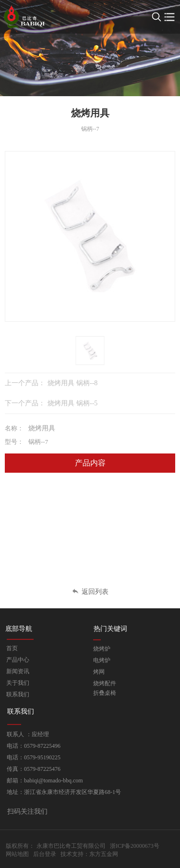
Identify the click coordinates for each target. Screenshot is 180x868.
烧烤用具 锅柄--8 (73, 383)
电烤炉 (102, 660)
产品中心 (18, 660)
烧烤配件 (105, 683)
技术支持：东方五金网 (89, 854)
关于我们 (18, 683)
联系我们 (18, 694)
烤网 (99, 672)
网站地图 (17, 854)
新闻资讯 (18, 671)
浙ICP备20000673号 (135, 846)
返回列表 (90, 592)
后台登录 (45, 854)
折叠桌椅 (105, 693)
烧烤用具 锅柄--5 (73, 403)
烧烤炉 (102, 649)
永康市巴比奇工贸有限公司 (71, 846)
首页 (12, 648)
